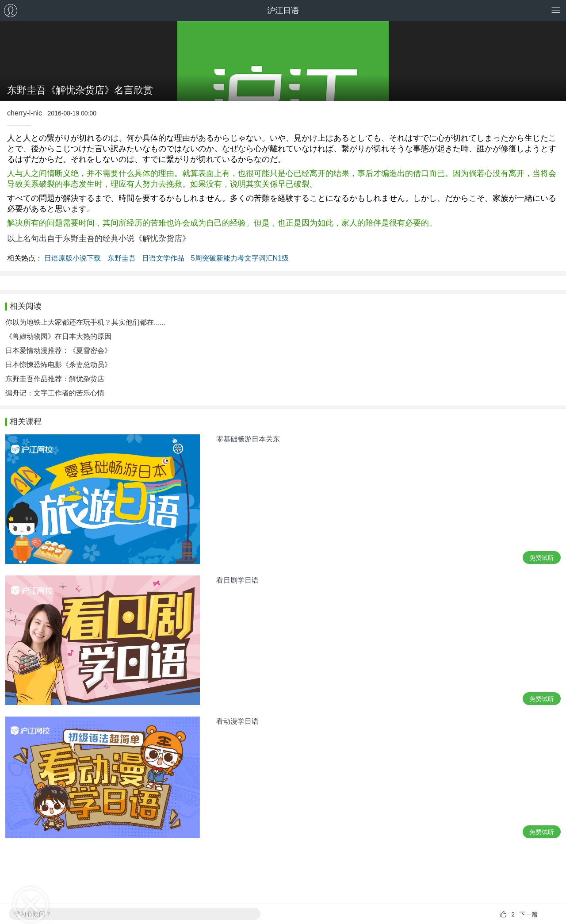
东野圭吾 (122, 258)
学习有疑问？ (33, 914)
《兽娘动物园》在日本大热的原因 (58, 336)
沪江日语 (283, 11)
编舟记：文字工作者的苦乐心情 (55, 393)
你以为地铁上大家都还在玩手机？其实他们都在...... (86, 322)
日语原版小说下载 (73, 258)
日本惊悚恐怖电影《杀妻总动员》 (58, 365)
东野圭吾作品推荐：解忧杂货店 (55, 379)
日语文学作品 (163, 258)
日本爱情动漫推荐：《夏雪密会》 (58, 351)
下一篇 (528, 914)
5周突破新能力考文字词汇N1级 (240, 258)
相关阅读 (26, 306)
